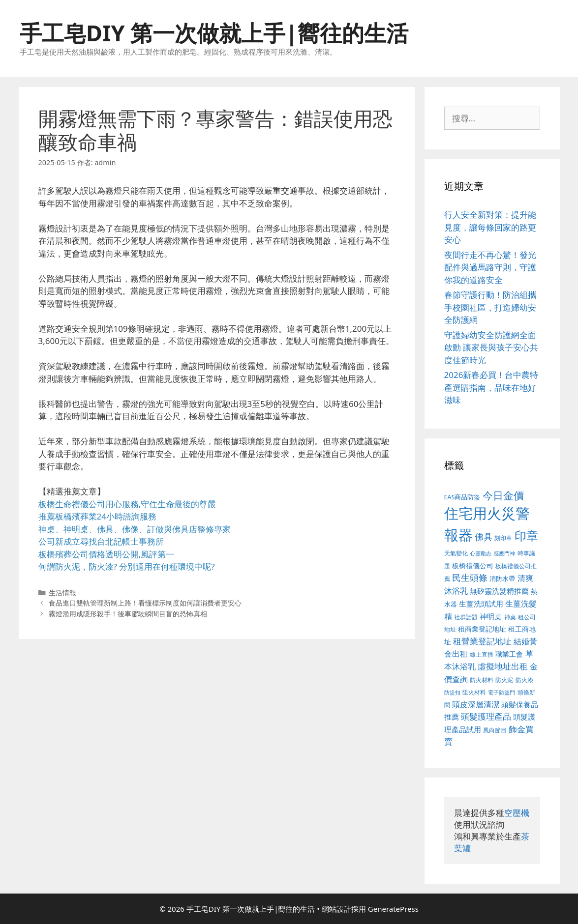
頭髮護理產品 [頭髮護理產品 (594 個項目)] (486, 716)
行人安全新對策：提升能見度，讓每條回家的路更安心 (490, 227)
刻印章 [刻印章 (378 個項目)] (503, 538)
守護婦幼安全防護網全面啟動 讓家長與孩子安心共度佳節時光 (491, 347)
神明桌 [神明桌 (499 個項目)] (491, 616)
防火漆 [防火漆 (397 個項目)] (524, 680)
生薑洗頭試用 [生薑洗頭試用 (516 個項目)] (481, 604)
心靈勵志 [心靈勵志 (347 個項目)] (481, 553)
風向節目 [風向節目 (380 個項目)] (495, 730)
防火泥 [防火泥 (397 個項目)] (504, 680)
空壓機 (517, 813)
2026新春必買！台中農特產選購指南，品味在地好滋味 (491, 387)
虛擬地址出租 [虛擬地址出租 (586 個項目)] (503, 666)
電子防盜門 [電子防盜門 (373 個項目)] (502, 692)
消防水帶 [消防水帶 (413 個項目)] (502, 578)
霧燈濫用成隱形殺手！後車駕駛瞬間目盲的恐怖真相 (128, 614)
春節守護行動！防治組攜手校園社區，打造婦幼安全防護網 (490, 307)
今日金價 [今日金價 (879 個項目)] (503, 495)
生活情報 (62, 592)
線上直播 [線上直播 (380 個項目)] (482, 654)
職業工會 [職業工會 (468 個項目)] (509, 654)
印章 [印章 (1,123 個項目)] (526, 535)
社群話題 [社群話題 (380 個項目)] (466, 617)
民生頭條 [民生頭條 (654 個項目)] (470, 577)
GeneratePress (393, 909)
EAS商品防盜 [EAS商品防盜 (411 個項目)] (462, 497)
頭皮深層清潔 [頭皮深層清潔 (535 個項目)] (476, 704)
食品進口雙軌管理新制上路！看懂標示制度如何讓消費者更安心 (145, 603)
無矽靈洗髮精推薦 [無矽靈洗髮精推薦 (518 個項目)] (499, 591)
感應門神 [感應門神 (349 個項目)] (504, 553)
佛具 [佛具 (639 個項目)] (484, 537)
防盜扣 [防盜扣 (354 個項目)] (452, 692)
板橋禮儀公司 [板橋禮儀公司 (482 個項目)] (473, 565)
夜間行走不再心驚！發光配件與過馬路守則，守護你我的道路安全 (490, 267)
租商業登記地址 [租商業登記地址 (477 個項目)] (482, 629)
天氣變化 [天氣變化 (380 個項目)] (456, 553)
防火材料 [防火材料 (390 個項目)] (482, 680)
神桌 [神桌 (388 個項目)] (510, 617)
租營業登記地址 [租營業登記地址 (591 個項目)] (482, 641)
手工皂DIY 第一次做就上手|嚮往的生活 (214, 33)
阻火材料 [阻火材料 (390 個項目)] (474, 692)
